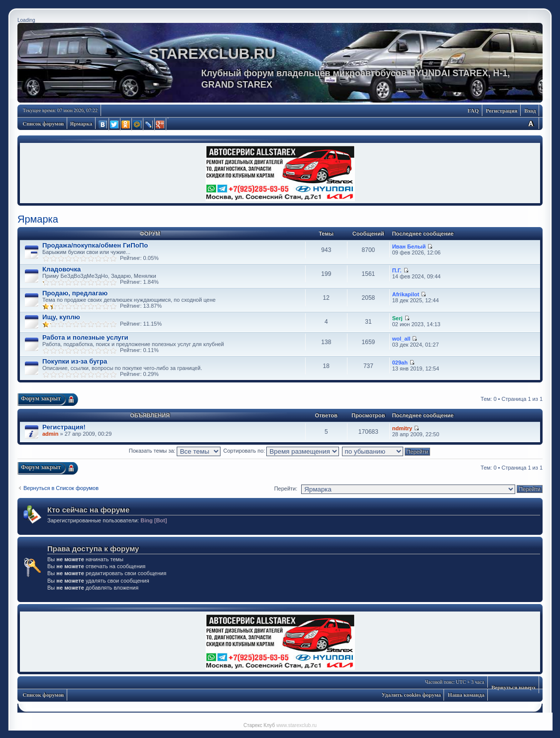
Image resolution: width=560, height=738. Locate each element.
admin (50, 434)
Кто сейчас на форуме (88, 510)
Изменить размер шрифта (531, 123)
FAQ (473, 111)
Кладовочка (61, 269)
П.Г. (397, 270)
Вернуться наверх (513, 687)
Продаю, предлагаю (75, 293)
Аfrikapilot (406, 294)
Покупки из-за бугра (75, 361)
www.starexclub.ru (296, 725)
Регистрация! (64, 427)
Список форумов (44, 123)
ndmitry (402, 428)
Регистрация (502, 111)
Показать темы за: (175, 451)
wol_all (401, 339)
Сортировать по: (281, 451)
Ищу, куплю (61, 317)
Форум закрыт (41, 398)
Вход (530, 111)
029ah (400, 363)
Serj (397, 318)
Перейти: (286, 489)
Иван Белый (409, 246)
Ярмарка (81, 123)
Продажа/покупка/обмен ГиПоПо (95, 245)
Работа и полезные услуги (85, 337)
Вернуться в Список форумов (61, 488)
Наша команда (466, 695)
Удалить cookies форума (411, 695)
